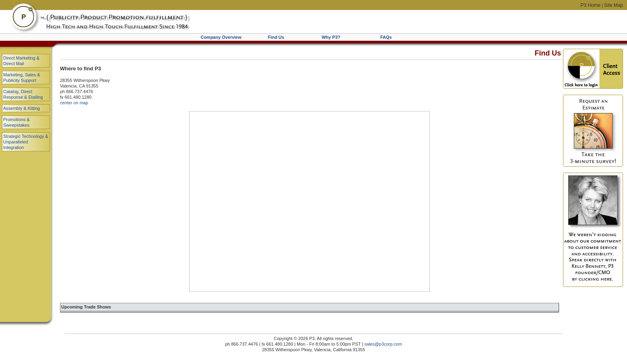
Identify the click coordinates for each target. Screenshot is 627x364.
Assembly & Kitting (22, 108)
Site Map (614, 5)
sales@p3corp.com (383, 344)
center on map (74, 103)
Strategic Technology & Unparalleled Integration (26, 142)
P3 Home (591, 5)
